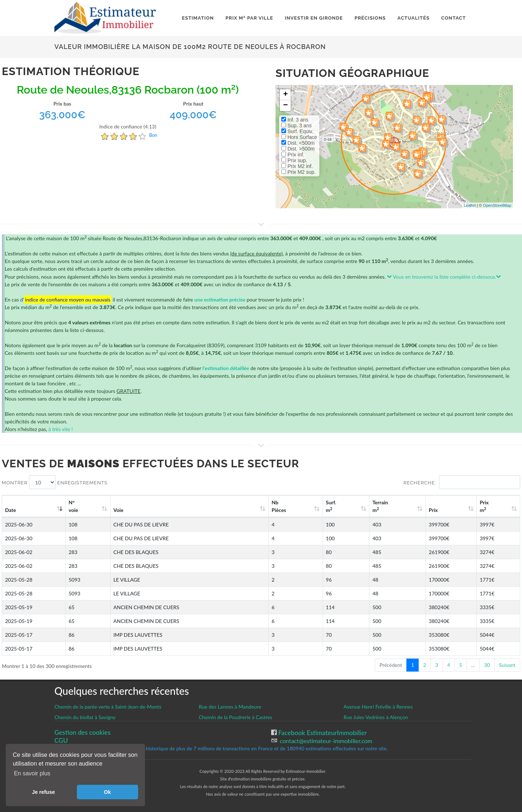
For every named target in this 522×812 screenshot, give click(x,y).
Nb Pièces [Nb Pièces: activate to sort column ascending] (279, 506)
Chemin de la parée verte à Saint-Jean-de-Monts (108, 707)
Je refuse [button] (43, 792)
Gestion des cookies (82, 732)
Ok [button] (107, 792)
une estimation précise (220, 300)
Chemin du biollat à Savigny (85, 717)
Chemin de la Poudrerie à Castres (235, 717)
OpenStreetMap (497, 205)
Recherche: (462, 482)
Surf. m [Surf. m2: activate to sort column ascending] (331, 506)
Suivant (507, 665)
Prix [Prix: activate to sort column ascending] (433, 510)
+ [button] (285, 95)
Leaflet (470, 205)
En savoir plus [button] (32, 773)
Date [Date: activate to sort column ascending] (11, 510)
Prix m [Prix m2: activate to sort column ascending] (484, 506)
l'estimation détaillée (226, 368)
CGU (61, 740)
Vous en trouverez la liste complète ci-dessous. (444, 277)
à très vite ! (60, 429)
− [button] (285, 106)
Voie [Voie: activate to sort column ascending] (119, 510)
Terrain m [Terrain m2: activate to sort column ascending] (380, 506)
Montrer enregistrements (55, 482)
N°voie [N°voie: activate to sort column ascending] (73, 506)
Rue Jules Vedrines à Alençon (376, 717)
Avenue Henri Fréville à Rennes (378, 707)
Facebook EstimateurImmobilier (322, 733)
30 (487, 665)
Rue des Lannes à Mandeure (230, 707)
